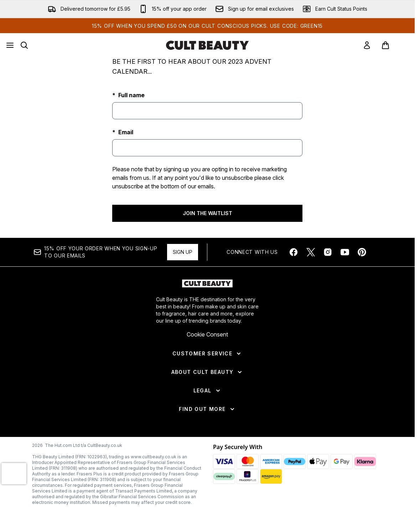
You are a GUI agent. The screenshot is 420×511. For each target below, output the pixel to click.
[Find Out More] (207, 409)
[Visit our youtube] (345, 252)
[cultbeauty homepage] (207, 45)
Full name (131, 95)
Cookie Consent (207, 334)
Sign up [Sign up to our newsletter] (183, 252)
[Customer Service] (207, 354)
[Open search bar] (24, 45)
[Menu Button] (10, 45)
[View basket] (393, 45)
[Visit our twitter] (311, 252)
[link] (367, 45)
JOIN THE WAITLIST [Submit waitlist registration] (208, 213)
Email (125, 132)
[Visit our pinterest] (362, 252)
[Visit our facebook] (294, 252)
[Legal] (208, 391)
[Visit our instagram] (328, 252)
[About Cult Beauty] (208, 372)
